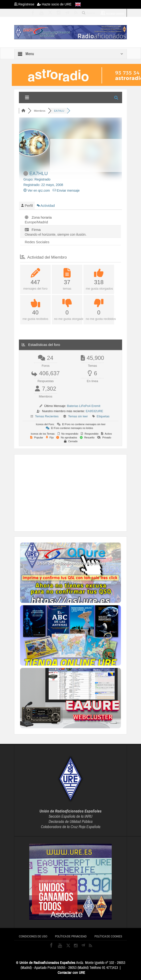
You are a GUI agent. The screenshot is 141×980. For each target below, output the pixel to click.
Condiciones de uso (33, 936)
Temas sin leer (78, 416)
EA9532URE (94, 411)
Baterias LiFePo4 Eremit (84, 406)
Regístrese (26, 4)
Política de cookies (108, 936)
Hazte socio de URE (54, 4)
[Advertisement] (81, 492)
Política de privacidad (71, 936)
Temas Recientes (47, 416)
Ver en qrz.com (37, 190)
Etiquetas (103, 416)
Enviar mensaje (66, 190)
